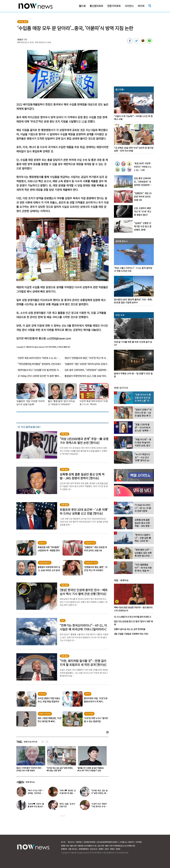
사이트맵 (139, 842)
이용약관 (79, 842)
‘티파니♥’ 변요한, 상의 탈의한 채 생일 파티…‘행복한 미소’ (68, 793)
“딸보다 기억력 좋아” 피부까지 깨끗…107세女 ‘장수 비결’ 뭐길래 (60, 769)
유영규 (20, 40)
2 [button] (62, 816)
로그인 (63, 842)
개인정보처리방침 (89, 842)
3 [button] (64, 816)
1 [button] (61, 816)
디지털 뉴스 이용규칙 (127, 842)
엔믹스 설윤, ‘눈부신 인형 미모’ (67, 805)
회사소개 (71, 842)
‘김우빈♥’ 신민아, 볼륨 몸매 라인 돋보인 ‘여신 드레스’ (36, 806)
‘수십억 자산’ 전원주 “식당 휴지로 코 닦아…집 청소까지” (99, 806)
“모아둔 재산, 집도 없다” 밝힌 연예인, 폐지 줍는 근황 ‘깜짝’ (91, 769)
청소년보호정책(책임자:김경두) (107, 842)
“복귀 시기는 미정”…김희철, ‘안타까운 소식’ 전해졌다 (36, 793)
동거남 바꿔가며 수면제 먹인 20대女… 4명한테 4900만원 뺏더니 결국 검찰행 (29, 769)
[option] (30, 760)
